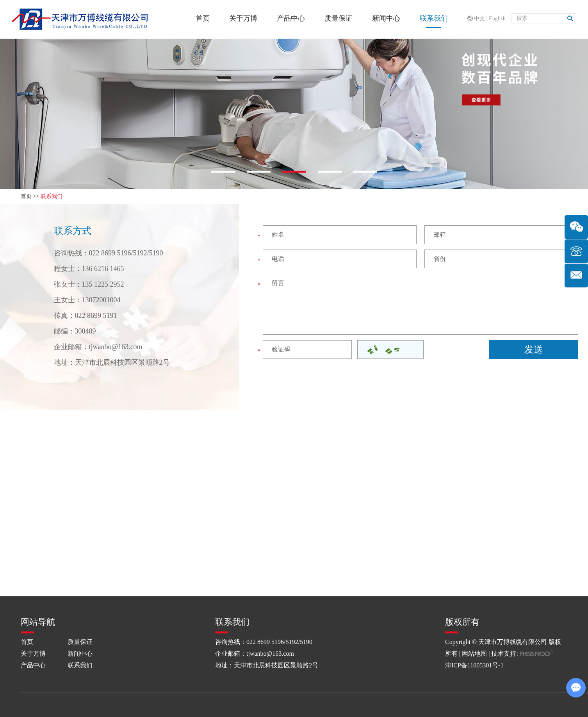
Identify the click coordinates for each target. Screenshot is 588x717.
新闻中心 (386, 18)
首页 (203, 18)
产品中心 (291, 18)
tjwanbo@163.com (116, 347)
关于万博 (243, 18)
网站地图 (474, 654)
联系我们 (434, 18)
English (497, 19)
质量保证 (339, 18)
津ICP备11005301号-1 (474, 665)
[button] (223, 172)
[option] (294, 114)
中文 (479, 19)
